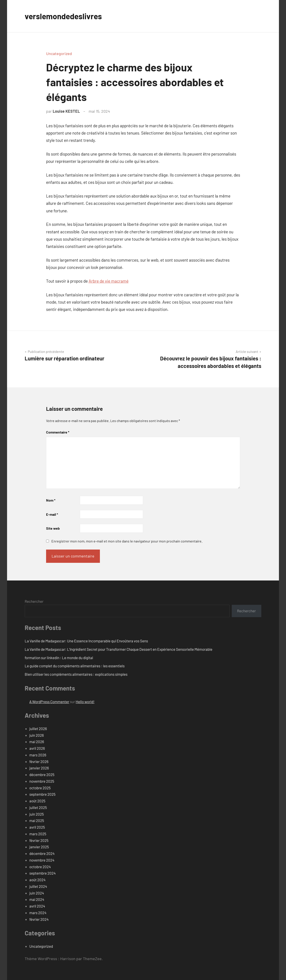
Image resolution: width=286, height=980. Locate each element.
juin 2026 (37, 735)
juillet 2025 (38, 807)
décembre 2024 (42, 853)
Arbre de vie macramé (109, 281)
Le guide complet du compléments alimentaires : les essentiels (75, 666)
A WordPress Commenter (49, 702)
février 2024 (39, 919)
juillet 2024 (38, 886)
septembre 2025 (42, 794)
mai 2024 (37, 899)
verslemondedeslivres (64, 16)
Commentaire (58, 432)
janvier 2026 (39, 768)
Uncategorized (59, 53)
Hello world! (85, 702)
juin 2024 (37, 893)
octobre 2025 (40, 788)
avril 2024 (37, 906)
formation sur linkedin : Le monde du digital (59, 658)
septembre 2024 (42, 873)
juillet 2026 (38, 729)
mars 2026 (38, 755)
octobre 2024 (40, 867)
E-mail (52, 514)
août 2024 (37, 880)
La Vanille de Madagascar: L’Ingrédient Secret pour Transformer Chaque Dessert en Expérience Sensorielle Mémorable (119, 649)
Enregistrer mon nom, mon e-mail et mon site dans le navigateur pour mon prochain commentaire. (127, 541)
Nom (51, 500)
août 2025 (37, 801)
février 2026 (39, 761)
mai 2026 (37, 742)
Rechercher (34, 601)
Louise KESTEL (66, 111)
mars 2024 (38, 913)
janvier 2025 (39, 847)
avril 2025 (37, 827)
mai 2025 (37, 820)
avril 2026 (37, 748)
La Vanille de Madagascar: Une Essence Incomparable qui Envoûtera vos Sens (86, 641)
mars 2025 (38, 834)
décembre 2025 (42, 774)
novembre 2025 (42, 781)
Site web (53, 528)
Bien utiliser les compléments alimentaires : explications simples (76, 674)
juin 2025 (37, 814)
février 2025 (39, 840)
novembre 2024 (42, 860)
